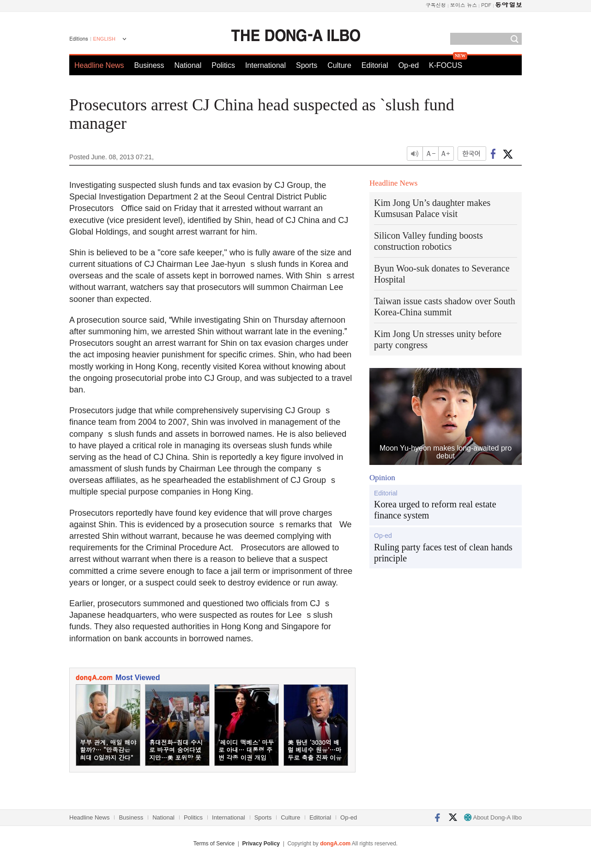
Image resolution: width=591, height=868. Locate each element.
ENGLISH (104, 39)
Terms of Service (214, 844)
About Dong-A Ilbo (493, 817)
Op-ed (409, 65)
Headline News (99, 65)
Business (149, 65)
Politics (223, 65)
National (188, 65)
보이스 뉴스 (464, 5)
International (265, 65)
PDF (486, 5)
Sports (307, 65)
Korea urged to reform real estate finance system (435, 510)
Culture (339, 65)
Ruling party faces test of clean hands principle (443, 553)
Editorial (375, 65)
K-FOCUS (446, 65)
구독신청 (436, 5)
